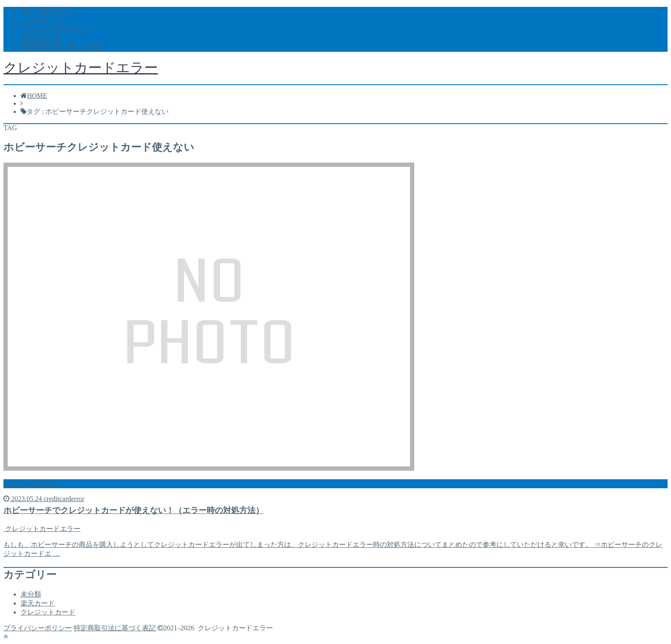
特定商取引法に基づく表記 (62, 47)
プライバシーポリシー (55, 29)
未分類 (31, 594)
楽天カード (38, 603)
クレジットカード (48, 612)
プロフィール (41, 38)
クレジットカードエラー (81, 68)
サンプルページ (45, 11)
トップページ (41, 20)
